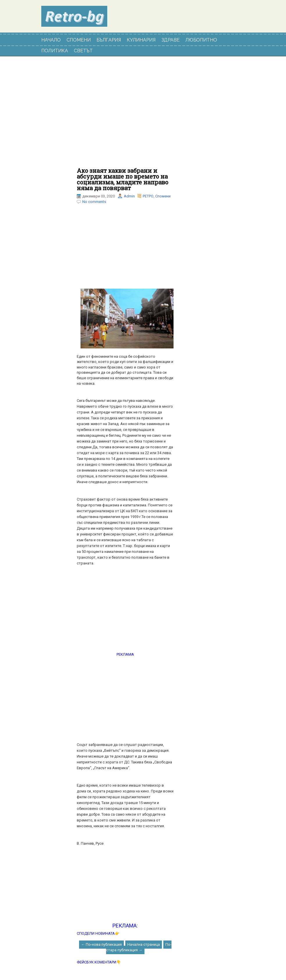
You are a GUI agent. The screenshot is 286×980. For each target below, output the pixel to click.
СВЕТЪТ (83, 51)
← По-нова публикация (101, 944)
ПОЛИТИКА (55, 51)
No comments (94, 202)
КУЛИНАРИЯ (141, 40)
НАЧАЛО (51, 40)
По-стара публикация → (139, 947)
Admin (129, 196)
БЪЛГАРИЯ (109, 40)
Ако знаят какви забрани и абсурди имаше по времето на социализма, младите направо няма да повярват (123, 179)
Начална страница (144, 944)
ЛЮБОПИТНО (201, 40)
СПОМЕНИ (79, 40)
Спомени (163, 196)
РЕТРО (148, 196)
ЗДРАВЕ (170, 40)
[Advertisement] (125, 115)
